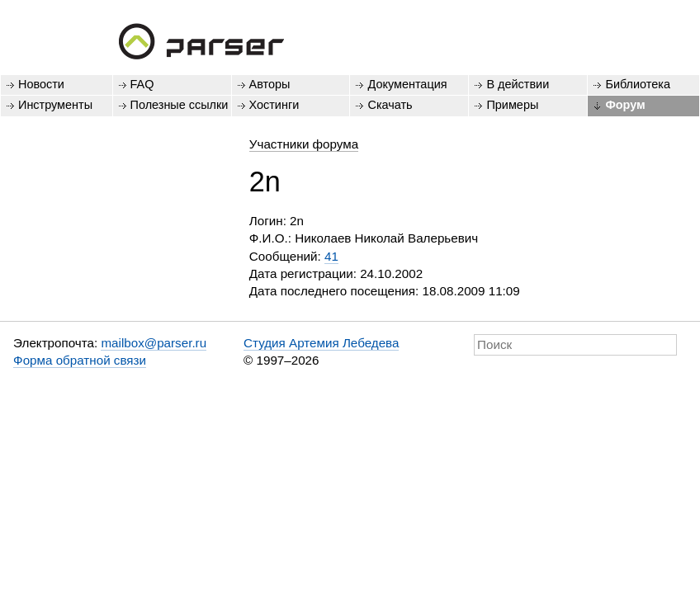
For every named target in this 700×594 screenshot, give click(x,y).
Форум (625, 105)
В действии (518, 84)
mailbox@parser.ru (154, 343)
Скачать (390, 105)
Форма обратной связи (80, 360)
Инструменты (55, 105)
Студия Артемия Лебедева (321, 343)
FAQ (142, 84)
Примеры (512, 105)
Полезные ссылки (180, 105)
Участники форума (304, 144)
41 (331, 256)
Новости (41, 84)
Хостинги (274, 105)
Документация (407, 84)
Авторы (270, 84)
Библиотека (638, 84)
